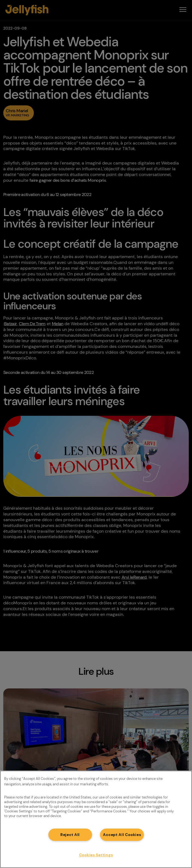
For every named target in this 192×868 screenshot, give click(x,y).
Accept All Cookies (122, 835)
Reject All (70, 835)
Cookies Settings (96, 855)
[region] (96, 819)
